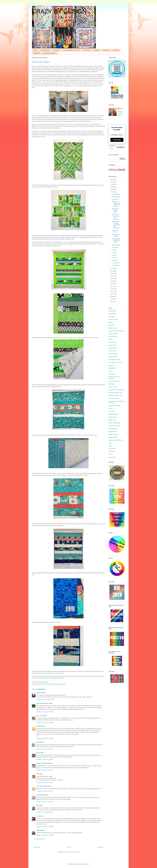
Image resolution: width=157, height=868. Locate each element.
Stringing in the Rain (114, 406)
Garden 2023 (112, 348)
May (114, 255)
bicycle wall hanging (114, 423)
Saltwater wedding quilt (115, 395)
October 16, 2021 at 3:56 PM (45, 770)
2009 (112, 296)
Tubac (110, 408)
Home (35, 50)
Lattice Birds (112, 368)
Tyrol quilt (111, 411)
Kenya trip (112, 365)
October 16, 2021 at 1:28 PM (45, 738)
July (114, 250)
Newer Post (37, 847)
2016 (112, 279)
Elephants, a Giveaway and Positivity (115, 217)
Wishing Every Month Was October (116, 240)
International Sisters (114, 360)
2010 (112, 294)
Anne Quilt (112, 317)
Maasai (111, 371)
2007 (112, 302)
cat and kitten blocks (115, 426)
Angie (38, 816)
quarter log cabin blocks (115, 440)
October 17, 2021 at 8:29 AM (45, 812)
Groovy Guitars (113, 354)
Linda (38, 742)
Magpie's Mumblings (43, 763)
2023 (112, 187)
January (115, 265)
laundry (39, 684)
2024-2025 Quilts (45, 50)
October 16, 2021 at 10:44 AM (45, 712)
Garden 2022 (112, 345)
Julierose (39, 693)
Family (111, 339)
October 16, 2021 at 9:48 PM (45, 802)
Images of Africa (113, 357)
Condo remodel (113, 334)
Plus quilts (112, 384)
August (114, 247)
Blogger (87, 864)
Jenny (38, 753)
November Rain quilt (115, 381)
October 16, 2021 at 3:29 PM (45, 759)
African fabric (112, 311)
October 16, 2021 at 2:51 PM (45, 749)
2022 (112, 189)
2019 (112, 271)
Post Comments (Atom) (72, 852)
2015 (112, 281)
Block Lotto (112, 325)
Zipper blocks (112, 420)
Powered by (117, 147)
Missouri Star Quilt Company (114, 378)
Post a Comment (39, 839)
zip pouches (112, 457)
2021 (112, 192)
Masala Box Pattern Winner (115, 210)
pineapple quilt (113, 437)
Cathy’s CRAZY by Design (116, 331)
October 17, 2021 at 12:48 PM (45, 835)
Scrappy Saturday (53, 235)
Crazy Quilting (113, 337)
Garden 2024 (112, 351)
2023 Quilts (56, 50)
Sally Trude (40, 716)
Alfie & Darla (112, 314)
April (114, 258)
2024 (112, 184)
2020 (112, 268)
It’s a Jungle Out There (115, 362)
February (115, 263)
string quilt (112, 451)
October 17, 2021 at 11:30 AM (45, 826)
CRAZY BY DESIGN (59, 11)
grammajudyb (41, 795)
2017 (112, 276)
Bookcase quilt (113, 328)
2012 (112, 289)
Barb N (38, 830)
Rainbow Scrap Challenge (58, 684)
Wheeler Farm (113, 417)
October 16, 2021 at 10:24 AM (45, 699)
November (115, 197)
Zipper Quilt (44, 673)
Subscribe (117, 140)
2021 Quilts (96, 50)
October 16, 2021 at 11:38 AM (45, 722)
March (114, 260)
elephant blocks (113, 429)
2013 (112, 286)
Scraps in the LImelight (116, 235)
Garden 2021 (112, 342)
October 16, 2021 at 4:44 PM (45, 782)
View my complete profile (120, 113)
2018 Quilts (37, 53)
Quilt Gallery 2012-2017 (50, 53)
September (116, 245)
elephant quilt (112, 431)
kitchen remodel (113, 434)
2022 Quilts (86, 50)
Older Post (101, 847)
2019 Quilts (116, 50)
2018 (112, 274)
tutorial (111, 454)
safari (110, 443)
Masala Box (112, 374)
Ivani (38, 774)
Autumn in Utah (113, 319)
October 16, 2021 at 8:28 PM (45, 791)
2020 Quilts (106, 50)
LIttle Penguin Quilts (43, 703)
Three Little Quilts (115, 231)
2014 (112, 284)
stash (110, 446)
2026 (112, 179)
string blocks (112, 449)
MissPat (39, 726)
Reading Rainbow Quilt (115, 393)
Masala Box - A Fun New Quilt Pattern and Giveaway (116, 225)
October (115, 199)
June (114, 253)
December (115, 194)
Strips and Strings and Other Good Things (116, 204)
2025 (112, 182)
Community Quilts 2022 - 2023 (71, 50)
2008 (112, 299)
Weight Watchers (114, 414)
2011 (112, 291)
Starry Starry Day (114, 398)
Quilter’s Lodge (54, 673)
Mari (38, 805)
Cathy (121, 109)
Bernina (111, 322)
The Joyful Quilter (42, 786)
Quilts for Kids (45, 684)
